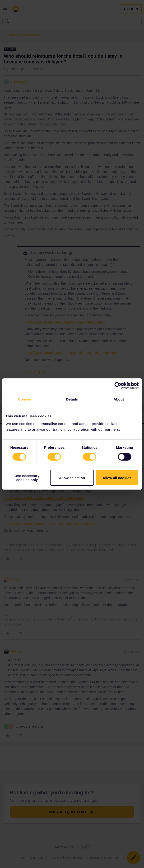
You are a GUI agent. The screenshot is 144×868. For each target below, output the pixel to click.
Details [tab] (72, 399)
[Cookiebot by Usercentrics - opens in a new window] (118, 386)
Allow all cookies (117, 478)
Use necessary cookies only (27, 478)
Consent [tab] (25, 399)
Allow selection (72, 478)
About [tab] (119, 399)
